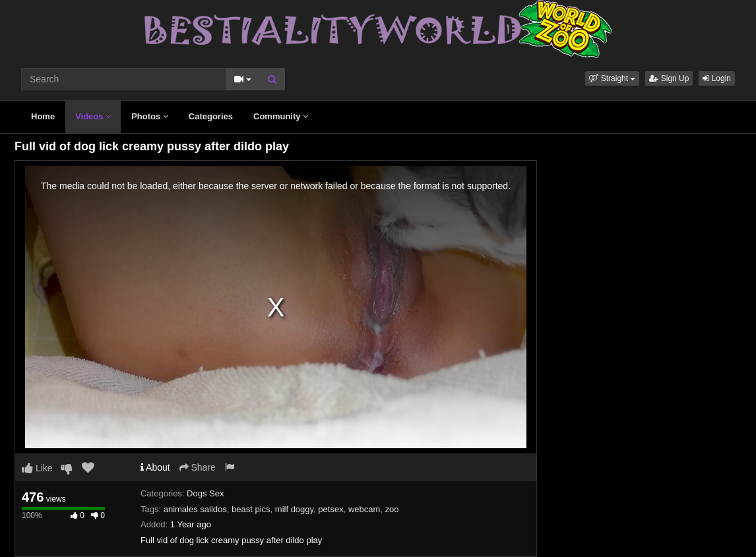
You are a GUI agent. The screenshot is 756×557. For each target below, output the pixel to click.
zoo (392, 509)
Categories (211, 116)
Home (43, 116)
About (155, 467)
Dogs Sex (205, 493)
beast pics (251, 509)
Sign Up (669, 78)
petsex (331, 509)
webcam (364, 509)
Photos (150, 116)
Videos (93, 116)
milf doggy (294, 509)
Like (37, 468)
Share (198, 467)
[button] (612, 78)
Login (717, 78)
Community (281, 116)
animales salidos (195, 509)
